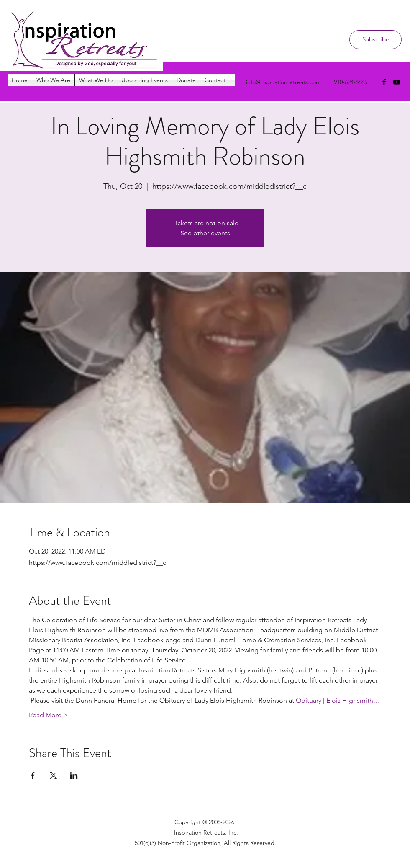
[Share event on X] (53, 775)
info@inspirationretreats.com (283, 82)
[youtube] (397, 82)
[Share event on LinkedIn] (74, 775)
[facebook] (384, 82)
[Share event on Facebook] (33, 775)
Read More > (48, 715)
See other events (205, 233)
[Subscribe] (375, 40)
